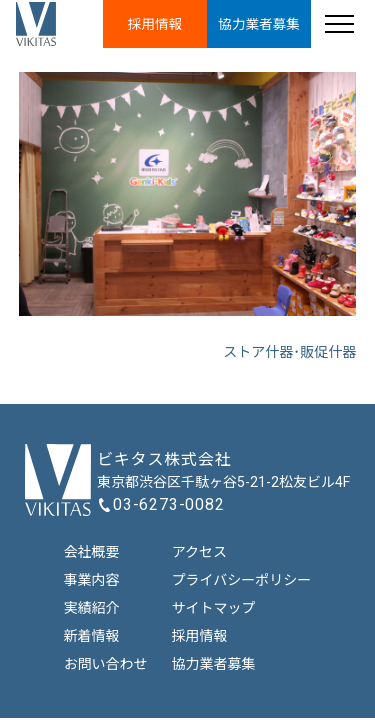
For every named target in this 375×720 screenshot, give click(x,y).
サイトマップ (214, 608)
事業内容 (92, 580)
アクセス (199, 552)
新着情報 (92, 636)
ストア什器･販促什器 (289, 352)
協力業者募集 (259, 24)
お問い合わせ (106, 664)
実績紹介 (92, 608)
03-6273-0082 (169, 504)
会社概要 (92, 552)
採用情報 (155, 24)
